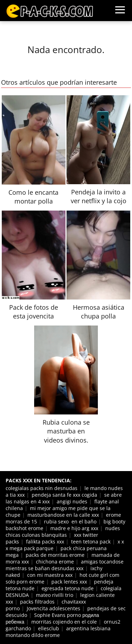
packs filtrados (37, 602)
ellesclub (49, 628)
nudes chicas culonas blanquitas (63, 532)
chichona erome (55, 562)
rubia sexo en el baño (70, 521)
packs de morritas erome (55, 555)
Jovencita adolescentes (54, 608)
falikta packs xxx (45, 542)
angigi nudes (72, 501)
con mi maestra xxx (50, 575)
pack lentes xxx (69, 582)
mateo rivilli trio (55, 595)
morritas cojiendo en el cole (64, 622)
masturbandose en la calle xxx (63, 515)
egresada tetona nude (68, 588)
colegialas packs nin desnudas (42, 488)
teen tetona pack (91, 542)
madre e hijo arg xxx (74, 528)
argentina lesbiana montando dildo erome (58, 632)
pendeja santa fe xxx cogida (64, 495)
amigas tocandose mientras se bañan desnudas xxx (65, 565)
